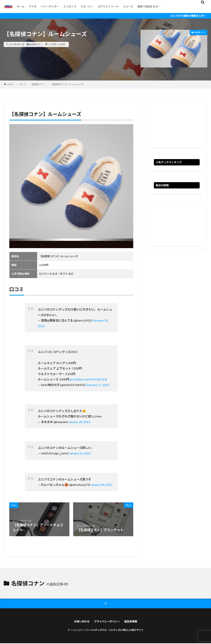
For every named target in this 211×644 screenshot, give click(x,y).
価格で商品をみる (148, 6)
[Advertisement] (177, 126)
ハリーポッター (50, 6)
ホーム (21, 6)
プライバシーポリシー (107, 622)
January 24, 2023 (101, 485)
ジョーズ (128, 6)
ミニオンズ (70, 6)
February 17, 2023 (97, 385)
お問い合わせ (79, 622)
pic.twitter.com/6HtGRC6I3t (88, 379)
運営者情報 (134, 622)
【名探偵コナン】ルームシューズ (67, 84)
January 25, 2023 (80, 453)
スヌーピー (87, 6)
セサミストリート (108, 6)
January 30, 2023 (79, 422)
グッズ (23, 84)
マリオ (33, 6)
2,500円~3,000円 (57, 44)
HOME (10, 84)
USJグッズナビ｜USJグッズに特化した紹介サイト (117, 631)
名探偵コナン (36, 44)
